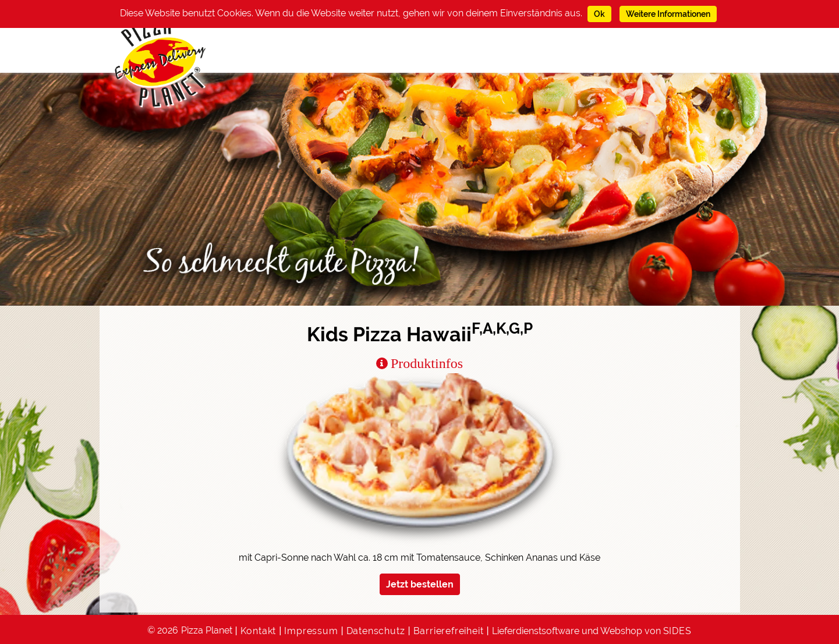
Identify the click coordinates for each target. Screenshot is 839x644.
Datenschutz (376, 631)
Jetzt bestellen (420, 584)
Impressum (311, 631)
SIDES (677, 631)
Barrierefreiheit (449, 631)
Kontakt (259, 631)
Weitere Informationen (668, 14)
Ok (599, 14)
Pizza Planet (207, 630)
